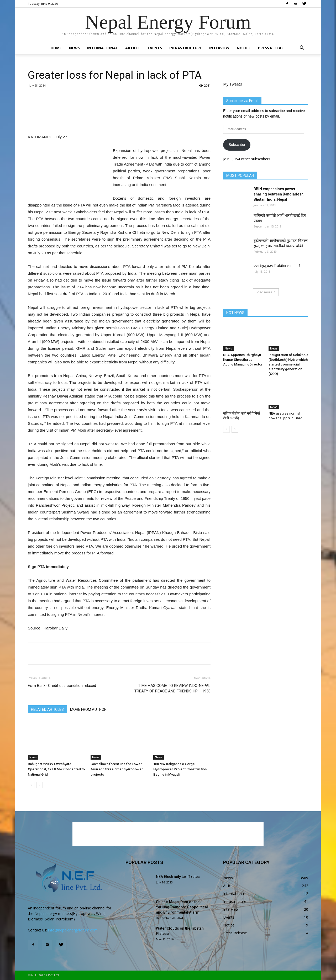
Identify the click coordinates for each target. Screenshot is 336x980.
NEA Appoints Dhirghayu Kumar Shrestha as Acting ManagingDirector (243, 360)
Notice (244, 48)
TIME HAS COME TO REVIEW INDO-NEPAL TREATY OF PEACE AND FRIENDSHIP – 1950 (172, 688)
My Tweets (233, 84)
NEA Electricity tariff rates (178, 877)
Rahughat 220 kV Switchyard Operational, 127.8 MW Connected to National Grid (56, 769)
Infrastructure (186, 48)
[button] (302, 48)
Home (56, 48)
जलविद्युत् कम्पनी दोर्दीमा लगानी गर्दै (277, 266)
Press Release (272, 48)
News (74, 48)
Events (155, 48)
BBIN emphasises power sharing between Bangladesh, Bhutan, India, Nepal (279, 194)
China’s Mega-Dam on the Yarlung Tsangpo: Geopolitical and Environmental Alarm (182, 907)
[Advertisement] (119, 120)
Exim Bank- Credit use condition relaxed (62, 686)
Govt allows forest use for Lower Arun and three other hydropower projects (117, 769)
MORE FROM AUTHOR (88, 709)
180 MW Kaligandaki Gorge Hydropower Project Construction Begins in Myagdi (180, 769)
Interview (219, 48)
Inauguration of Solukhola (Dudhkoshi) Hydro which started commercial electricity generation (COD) (288, 364)
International (103, 48)
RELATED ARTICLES (47, 709)
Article (133, 48)
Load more (266, 292)
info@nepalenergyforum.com (73, 930)
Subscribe (237, 145)
